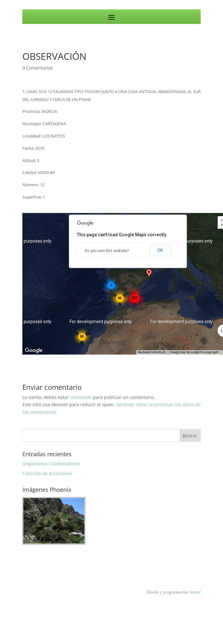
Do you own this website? (107, 251)
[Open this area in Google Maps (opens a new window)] (34, 350)
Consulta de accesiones (47, 473)
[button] (149, 274)
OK (160, 250)
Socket (195, 592)
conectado (81, 397)
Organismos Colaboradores (51, 464)
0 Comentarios (38, 68)
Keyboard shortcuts (152, 352)
